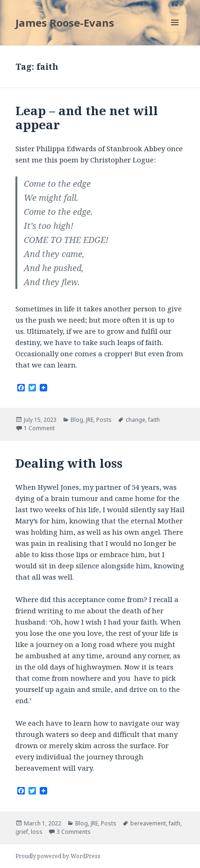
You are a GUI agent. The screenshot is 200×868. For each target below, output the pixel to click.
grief (22, 832)
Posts (104, 420)
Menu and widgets (175, 32)
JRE (90, 420)
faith (154, 420)
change (136, 420)
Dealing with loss (69, 463)
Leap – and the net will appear (87, 118)
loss (37, 832)
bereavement (148, 823)
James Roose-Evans (65, 22)
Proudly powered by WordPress (58, 856)
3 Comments (74, 832)
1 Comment (39, 428)
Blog (77, 420)
